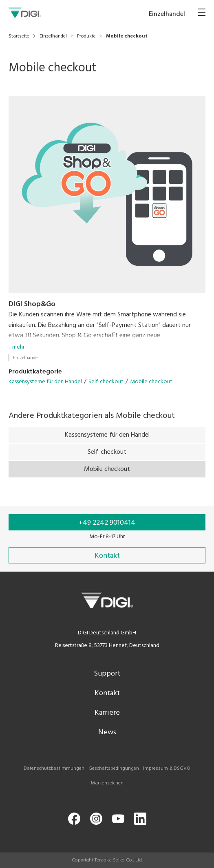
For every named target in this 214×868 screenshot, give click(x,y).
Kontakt (107, 693)
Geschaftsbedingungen (114, 769)
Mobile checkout (151, 382)
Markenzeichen (107, 783)
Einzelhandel (26, 358)
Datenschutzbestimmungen (54, 769)
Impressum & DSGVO (167, 769)
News (107, 732)
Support (107, 674)
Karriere (107, 713)
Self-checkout (106, 382)
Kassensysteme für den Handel (45, 382)
